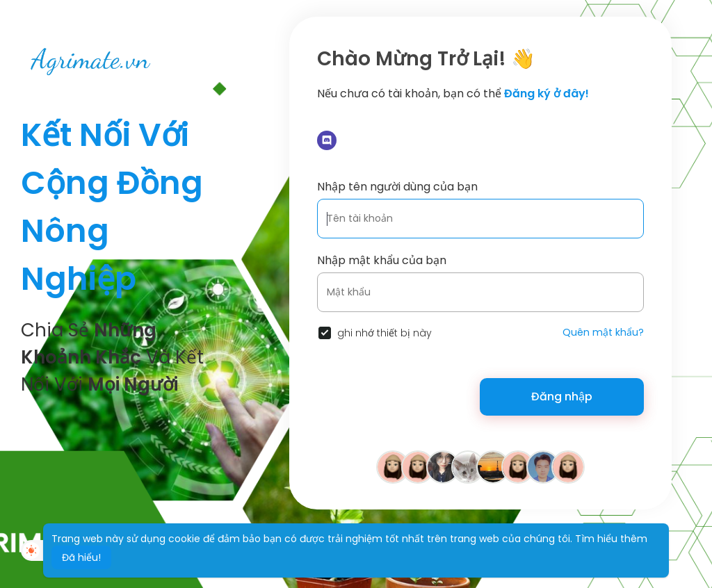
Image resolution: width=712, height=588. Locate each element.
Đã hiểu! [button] (81, 557)
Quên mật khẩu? (603, 332)
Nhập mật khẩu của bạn (382, 260)
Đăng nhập (562, 397)
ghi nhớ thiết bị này (385, 333)
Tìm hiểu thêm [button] (611, 539)
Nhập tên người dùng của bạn (397, 187)
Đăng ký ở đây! (547, 93)
